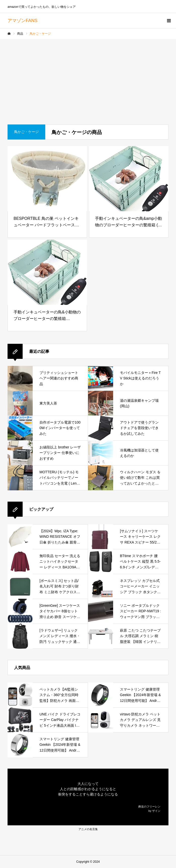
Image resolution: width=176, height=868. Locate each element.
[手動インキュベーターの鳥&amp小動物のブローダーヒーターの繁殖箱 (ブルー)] (129, 179)
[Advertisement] (88, 77)
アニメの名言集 (88, 829)
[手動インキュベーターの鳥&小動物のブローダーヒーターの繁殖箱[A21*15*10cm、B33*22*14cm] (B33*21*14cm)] (47, 272)
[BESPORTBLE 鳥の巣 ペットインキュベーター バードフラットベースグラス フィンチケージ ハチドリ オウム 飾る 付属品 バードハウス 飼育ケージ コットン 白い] (47, 179)
